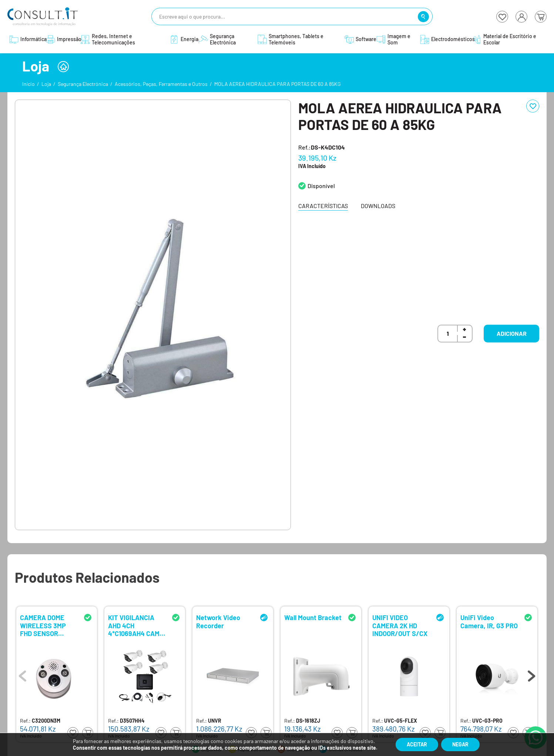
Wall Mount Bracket (313, 618)
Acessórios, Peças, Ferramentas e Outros (161, 84)
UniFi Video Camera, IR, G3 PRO (489, 622)
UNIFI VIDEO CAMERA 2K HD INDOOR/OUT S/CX (400, 625)
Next (531, 674)
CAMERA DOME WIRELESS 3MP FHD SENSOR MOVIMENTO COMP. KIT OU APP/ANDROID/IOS (48, 625)
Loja (46, 84)
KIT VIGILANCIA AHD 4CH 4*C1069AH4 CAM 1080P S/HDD (134, 625)
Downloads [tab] (378, 206)
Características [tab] (323, 206)
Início (28, 84)
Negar (460, 744)
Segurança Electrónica (83, 84)
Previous (23, 674)
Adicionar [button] (512, 333)
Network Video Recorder (218, 622)
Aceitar (417, 744)
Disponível (321, 186)
